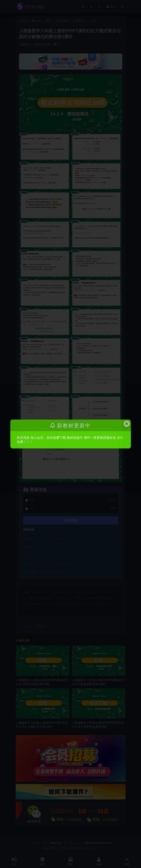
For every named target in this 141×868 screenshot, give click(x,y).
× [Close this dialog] (127, 424)
